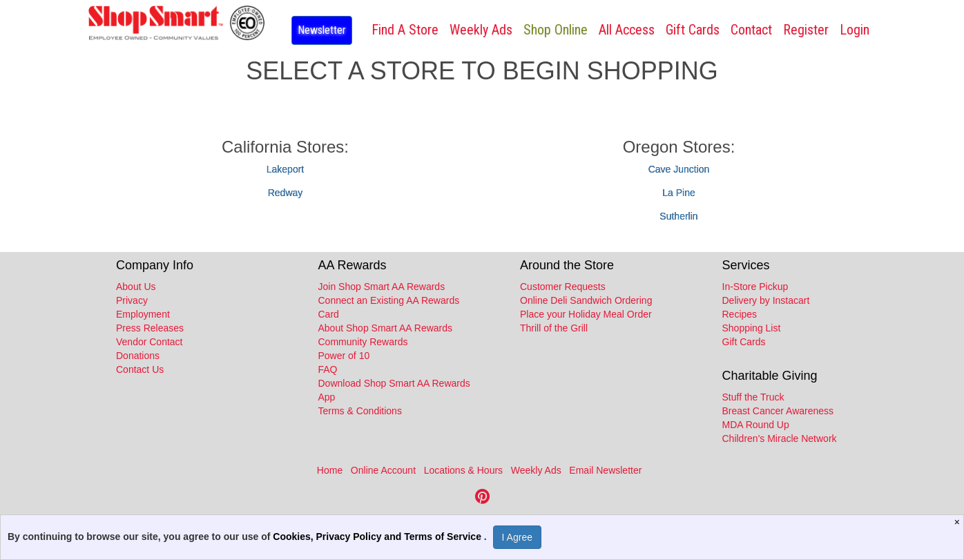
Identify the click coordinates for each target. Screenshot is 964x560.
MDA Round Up (756, 425)
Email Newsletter (605, 470)
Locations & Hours (463, 470)
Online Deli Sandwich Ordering (586, 300)
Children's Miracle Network (780, 438)
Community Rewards (363, 342)
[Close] (959, 522)
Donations (138, 356)
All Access (627, 30)
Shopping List (752, 328)
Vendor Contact (150, 342)
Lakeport (285, 169)
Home (330, 470)
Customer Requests (563, 287)
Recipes (740, 314)
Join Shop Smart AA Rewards (382, 287)
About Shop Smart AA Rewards (386, 328)
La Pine (678, 193)
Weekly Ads (536, 470)
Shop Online (556, 30)
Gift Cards (693, 30)
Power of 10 (344, 356)
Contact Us (140, 369)
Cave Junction (679, 169)
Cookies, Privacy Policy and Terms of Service (378, 537)
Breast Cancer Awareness (778, 411)
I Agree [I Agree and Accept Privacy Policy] (517, 537)
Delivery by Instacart (766, 300)
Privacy (132, 300)
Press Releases (150, 328)
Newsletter (322, 30)
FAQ (328, 369)
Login (855, 30)
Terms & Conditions (360, 411)
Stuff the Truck (753, 397)
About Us (136, 287)
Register (806, 30)
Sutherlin (678, 216)
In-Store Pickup (755, 287)
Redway (286, 193)
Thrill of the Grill (554, 328)
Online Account (383, 470)
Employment (143, 314)
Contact (751, 30)
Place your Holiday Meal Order (586, 314)
